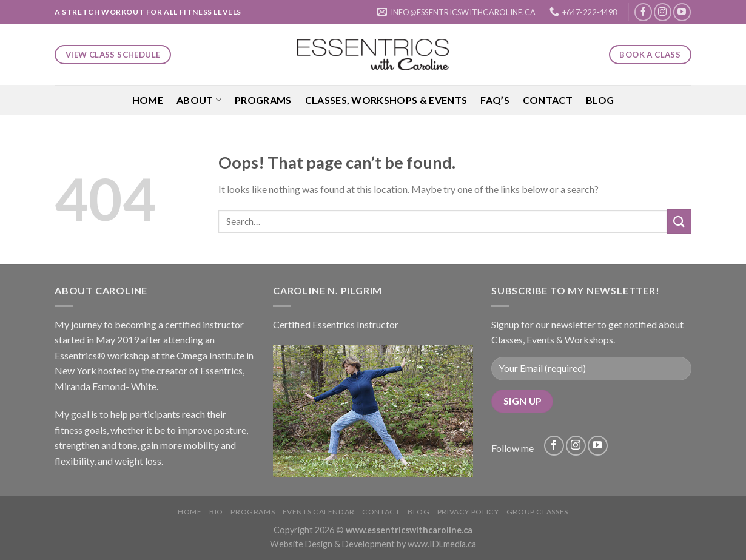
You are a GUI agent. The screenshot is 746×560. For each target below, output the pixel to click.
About (199, 100)
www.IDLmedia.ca (442, 544)
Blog (600, 100)
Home (148, 100)
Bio (216, 512)
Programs (263, 100)
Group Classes (537, 512)
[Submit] (679, 221)
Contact (548, 100)
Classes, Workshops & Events (386, 100)
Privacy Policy (468, 512)
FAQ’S (495, 100)
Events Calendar (319, 512)
